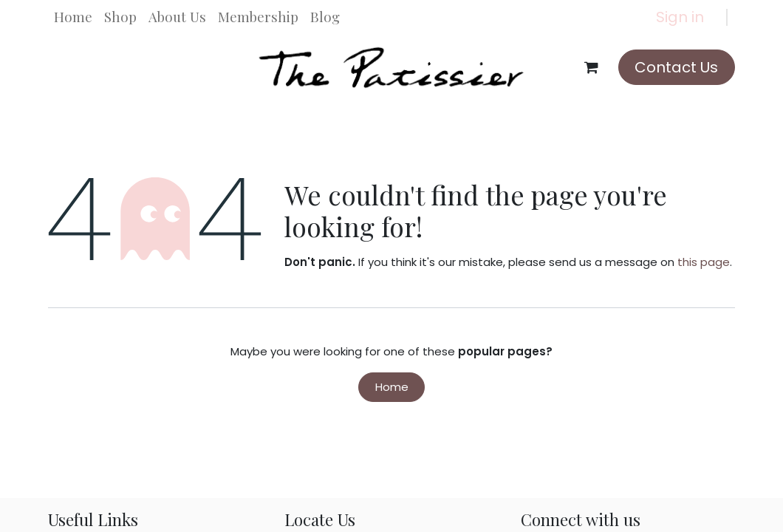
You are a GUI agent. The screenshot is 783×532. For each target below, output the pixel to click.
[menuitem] (73, 17)
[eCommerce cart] (592, 67)
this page (704, 262)
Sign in (680, 17)
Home (392, 387)
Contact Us (676, 67)
